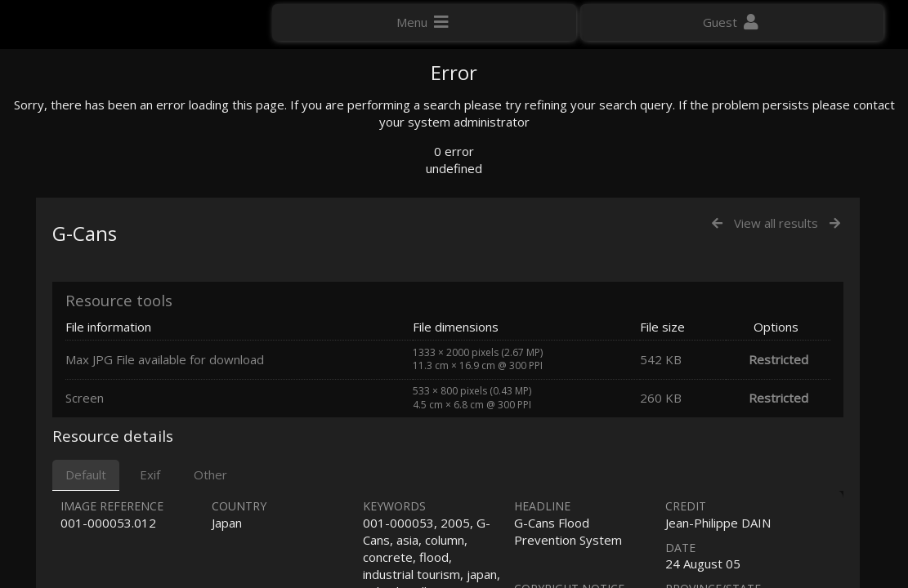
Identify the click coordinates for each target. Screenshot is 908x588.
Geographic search (747, 307)
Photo (716, 109)
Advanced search (743, 325)
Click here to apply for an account (772, 571)
